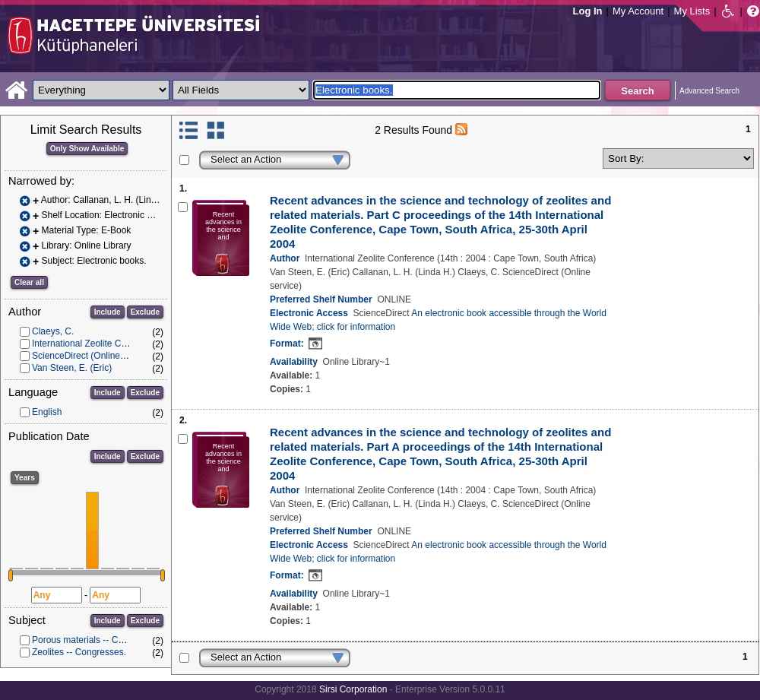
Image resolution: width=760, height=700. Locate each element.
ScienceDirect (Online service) (93, 356)
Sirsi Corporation (353, 689)
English (47, 412)
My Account (638, 11)
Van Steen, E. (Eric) (72, 368)
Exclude (145, 312)
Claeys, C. (53, 331)
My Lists (692, 11)
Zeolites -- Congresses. (79, 652)
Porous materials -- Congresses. (97, 640)
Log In (588, 11)
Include (108, 312)
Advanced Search (709, 91)
